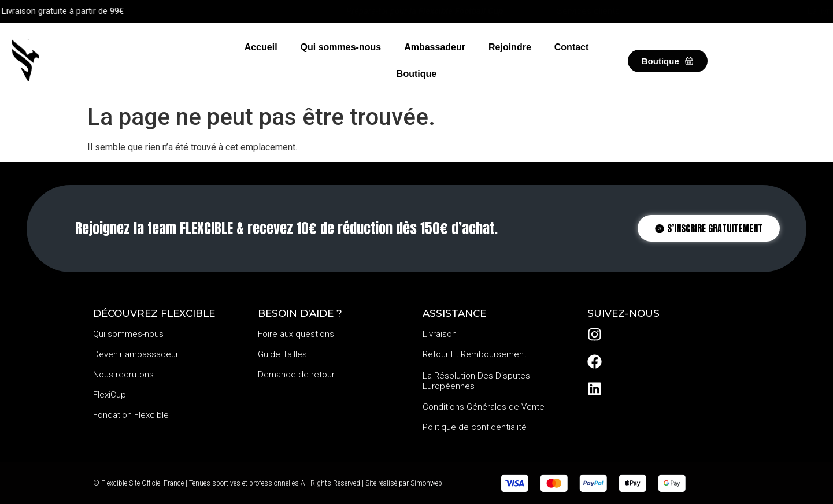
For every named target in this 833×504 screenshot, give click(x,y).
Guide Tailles (282, 354)
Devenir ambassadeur (136, 354)
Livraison (440, 334)
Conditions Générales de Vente (484, 407)
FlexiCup (110, 395)
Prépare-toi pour (425, 11)
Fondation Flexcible (131, 415)
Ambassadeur (435, 47)
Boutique (417, 74)
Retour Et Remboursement (475, 354)
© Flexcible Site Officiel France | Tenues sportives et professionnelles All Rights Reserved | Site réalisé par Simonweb (268, 483)
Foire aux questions (296, 334)
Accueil (261, 47)
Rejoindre (510, 47)
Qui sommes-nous (341, 47)
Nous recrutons (123, 375)
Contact (572, 47)
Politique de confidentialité (475, 427)
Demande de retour (296, 375)
